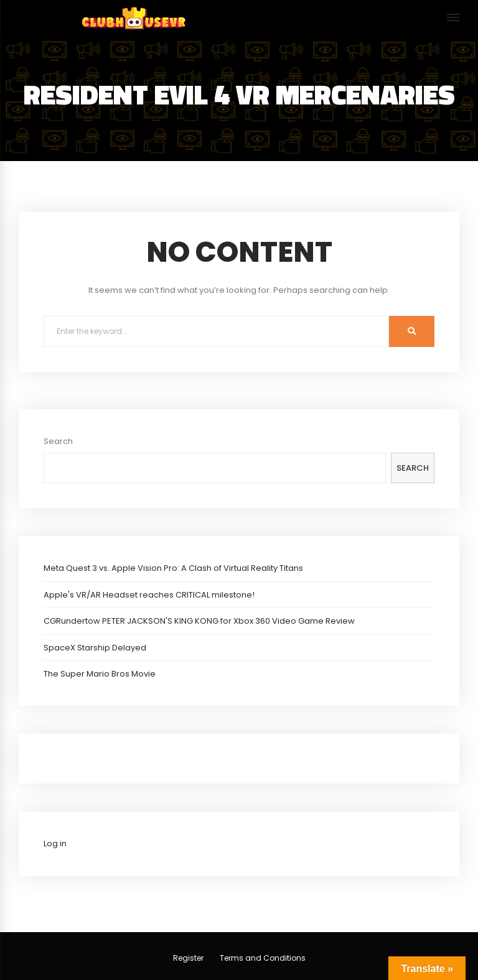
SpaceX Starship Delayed (95, 648)
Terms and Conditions (263, 958)
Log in (55, 844)
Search (58, 441)
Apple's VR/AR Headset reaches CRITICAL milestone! (149, 595)
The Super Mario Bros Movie (100, 674)
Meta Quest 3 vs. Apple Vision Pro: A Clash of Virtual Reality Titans (173, 568)
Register (188, 958)
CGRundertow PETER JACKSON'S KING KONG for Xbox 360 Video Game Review (199, 621)
